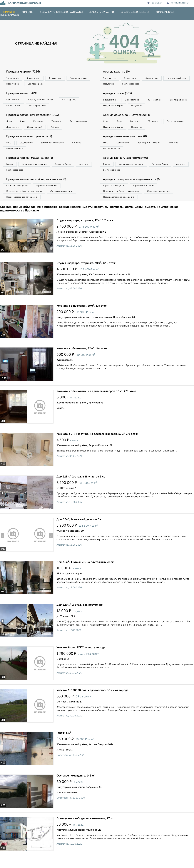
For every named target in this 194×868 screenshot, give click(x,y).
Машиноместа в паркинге (37, 175)
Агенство (83, 152)
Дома (10, 123)
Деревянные (40, 130)
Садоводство (29, 152)
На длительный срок (114, 85)
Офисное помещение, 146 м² (76, 788)
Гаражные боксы (68, 175)
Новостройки (42, 85)
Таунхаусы (62, 123)
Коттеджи (42, 123)
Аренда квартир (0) (117, 72)
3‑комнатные (59, 78)
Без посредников (67, 85)
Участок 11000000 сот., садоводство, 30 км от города (92, 703)
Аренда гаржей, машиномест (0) (127, 168)
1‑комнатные (13, 78)
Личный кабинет (178, 3)
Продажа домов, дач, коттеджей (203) (34, 117)
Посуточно (139, 85)
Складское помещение (65, 203)
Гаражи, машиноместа (135, 12)
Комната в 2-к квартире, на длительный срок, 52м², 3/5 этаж (97, 447)
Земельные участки (102, 12)
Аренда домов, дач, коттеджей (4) (128, 123)
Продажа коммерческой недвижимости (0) (38, 190)
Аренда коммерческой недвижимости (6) (134, 190)
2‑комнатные (36, 78)
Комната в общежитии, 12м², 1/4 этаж (82, 361)
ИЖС (9, 152)
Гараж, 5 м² (64, 746)
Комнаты (27, 12)
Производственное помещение (23, 209)
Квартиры (9, 12)
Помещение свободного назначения (25, 203)
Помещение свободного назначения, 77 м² (85, 831)
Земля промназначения (57, 152)
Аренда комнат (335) (119, 94)
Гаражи (10, 175)
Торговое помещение (50, 197)
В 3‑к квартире (14, 107)
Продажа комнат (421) (23, 94)
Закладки (155, 3)
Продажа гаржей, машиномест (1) (32, 168)
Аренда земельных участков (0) (126, 145)
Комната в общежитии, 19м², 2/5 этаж (82, 318)
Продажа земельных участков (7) (31, 145)
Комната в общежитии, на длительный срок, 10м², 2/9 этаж (96, 404)
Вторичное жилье (16, 85)
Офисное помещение (18, 197)
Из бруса (11, 136)
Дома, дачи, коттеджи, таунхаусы (61, 12)
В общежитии (14, 101)
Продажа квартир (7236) (24, 72)
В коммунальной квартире (44, 101)
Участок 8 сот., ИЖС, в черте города (81, 660)
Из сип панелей (64, 130)
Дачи (25, 123)
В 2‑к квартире (74, 101)
